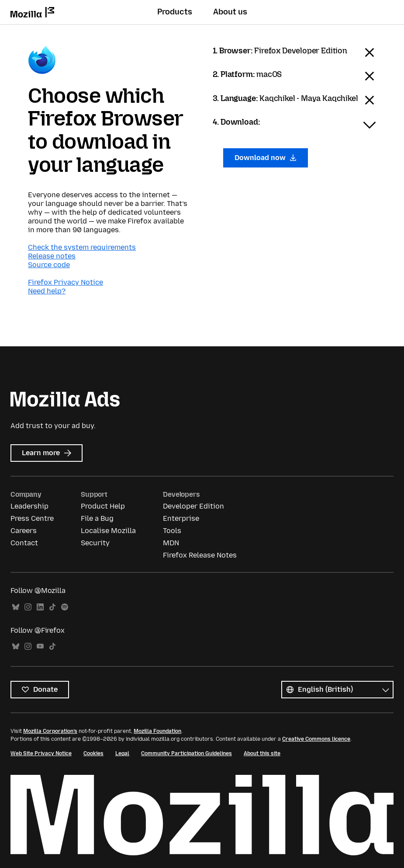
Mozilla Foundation (157, 731)
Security (95, 543)
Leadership (29, 506)
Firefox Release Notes (200, 555)
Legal (122, 753)
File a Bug (97, 518)
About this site (262, 753)
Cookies (93, 753)
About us (230, 12)
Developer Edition (193, 506)
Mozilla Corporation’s (50, 731)
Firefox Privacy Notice (66, 282)
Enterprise (181, 518)
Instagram (28, 607)
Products (175, 12)
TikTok (52, 607)
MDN (171, 543)
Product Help (103, 506)
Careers (24, 531)
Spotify (65, 607)
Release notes (52, 256)
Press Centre (32, 518)
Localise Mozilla (108, 531)
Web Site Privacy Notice (41, 753)
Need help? (47, 291)
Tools (172, 531)
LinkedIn (40, 607)
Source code (49, 265)
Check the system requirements (82, 247)
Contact (24, 543)
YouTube (40, 647)
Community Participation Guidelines (186, 753)
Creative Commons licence (316, 739)
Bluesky (16, 607)
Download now (266, 158)
